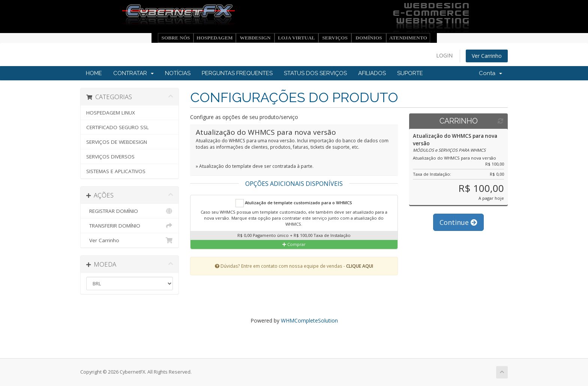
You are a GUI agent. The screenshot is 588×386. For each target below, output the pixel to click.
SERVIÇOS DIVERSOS (110, 157)
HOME (94, 73)
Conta (490, 73)
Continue (458, 222)
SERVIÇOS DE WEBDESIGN (117, 142)
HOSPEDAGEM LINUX (111, 113)
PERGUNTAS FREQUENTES (237, 73)
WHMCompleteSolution (309, 320)
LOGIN (444, 55)
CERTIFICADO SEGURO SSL (118, 127)
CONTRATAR (133, 73)
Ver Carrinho (487, 56)
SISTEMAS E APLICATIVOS (116, 171)
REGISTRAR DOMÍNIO (130, 211)
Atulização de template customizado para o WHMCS (294, 203)
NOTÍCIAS (178, 73)
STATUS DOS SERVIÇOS (315, 73)
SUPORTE (410, 73)
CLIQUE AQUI (360, 266)
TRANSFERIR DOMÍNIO (130, 226)
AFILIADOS (372, 73)
